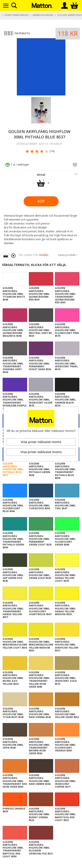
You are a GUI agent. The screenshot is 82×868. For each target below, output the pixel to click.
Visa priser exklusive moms (41, 452)
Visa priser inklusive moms (41, 442)
